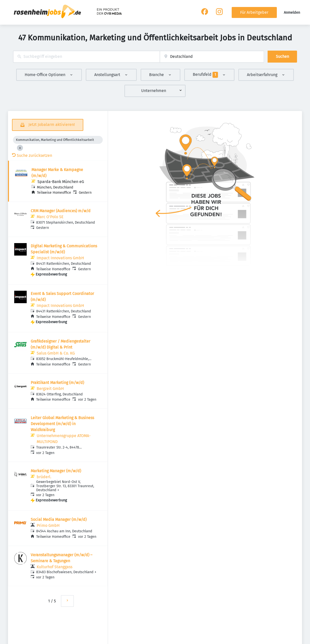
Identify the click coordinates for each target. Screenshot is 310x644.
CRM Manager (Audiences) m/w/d (61, 211)
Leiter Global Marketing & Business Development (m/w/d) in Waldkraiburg (62, 424)
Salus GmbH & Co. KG (56, 353)
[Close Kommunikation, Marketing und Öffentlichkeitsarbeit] (20, 148)
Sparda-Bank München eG (61, 182)
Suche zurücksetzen (32, 155)
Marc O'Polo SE (50, 217)
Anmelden (292, 13)
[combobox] (86, 57)
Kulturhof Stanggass (54, 567)
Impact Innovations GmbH (60, 258)
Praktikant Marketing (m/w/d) (57, 383)
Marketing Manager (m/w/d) (56, 471)
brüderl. (44, 477)
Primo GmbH (48, 525)
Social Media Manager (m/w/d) (59, 519)
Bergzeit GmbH (50, 389)
